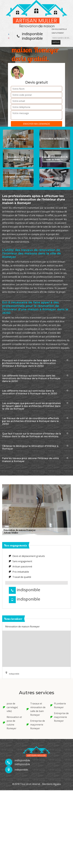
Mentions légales (51, 784)
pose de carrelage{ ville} (10, 707)
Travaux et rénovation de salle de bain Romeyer (36, 709)
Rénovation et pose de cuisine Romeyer (12, 723)
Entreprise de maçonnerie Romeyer (36, 725)
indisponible (32, 34)
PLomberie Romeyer (58, 705)
